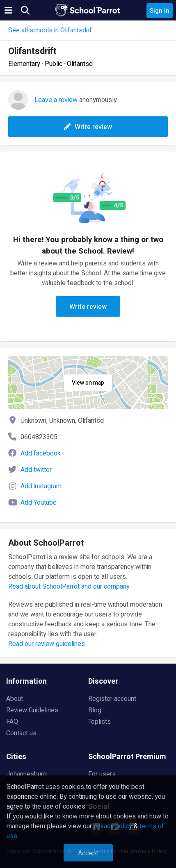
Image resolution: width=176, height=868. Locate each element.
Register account (112, 699)
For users (102, 774)
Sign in (160, 11)
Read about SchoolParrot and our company (69, 587)
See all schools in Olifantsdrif (50, 30)
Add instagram (41, 486)
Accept (88, 853)
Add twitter (36, 470)
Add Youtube (39, 503)
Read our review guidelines (47, 644)
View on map (88, 383)
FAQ (12, 722)
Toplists (99, 722)
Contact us (21, 733)
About (15, 699)
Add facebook (41, 453)
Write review (88, 127)
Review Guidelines (32, 710)
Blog (95, 710)
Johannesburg (26, 774)
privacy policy (113, 826)
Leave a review (56, 100)
